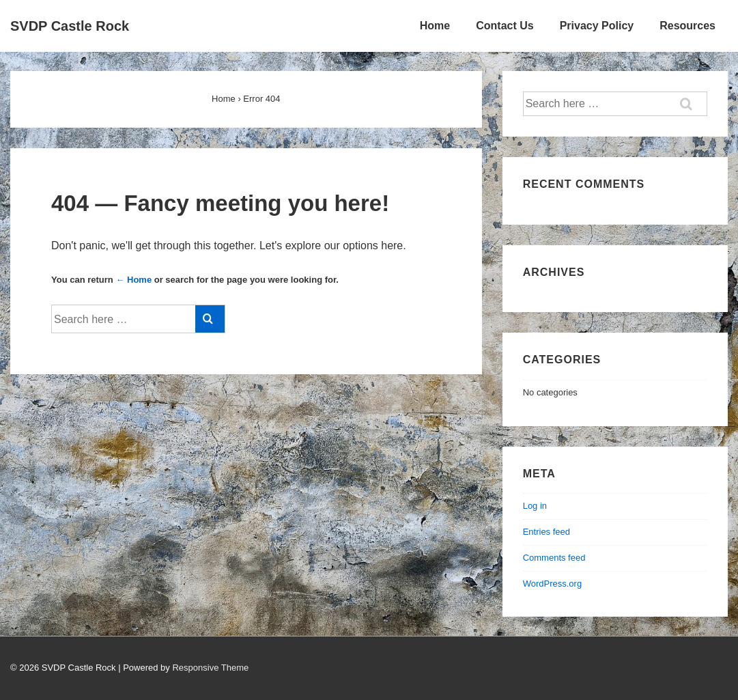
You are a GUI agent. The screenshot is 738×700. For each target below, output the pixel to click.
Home (435, 26)
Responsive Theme (210, 668)
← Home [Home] (133, 280)
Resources (687, 26)
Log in (535, 506)
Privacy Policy (597, 26)
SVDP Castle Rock (70, 26)
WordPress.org (552, 584)
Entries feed (547, 532)
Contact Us (505, 26)
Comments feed (554, 558)
